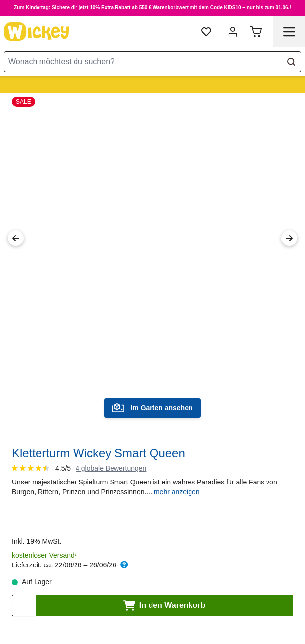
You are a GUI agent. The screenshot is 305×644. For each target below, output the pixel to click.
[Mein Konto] (233, 32)
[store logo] (37, 32)
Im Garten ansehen (152, 408)
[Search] (291, 62)
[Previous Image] (16, 238)
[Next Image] (289, 238)
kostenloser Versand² (44, 555)
